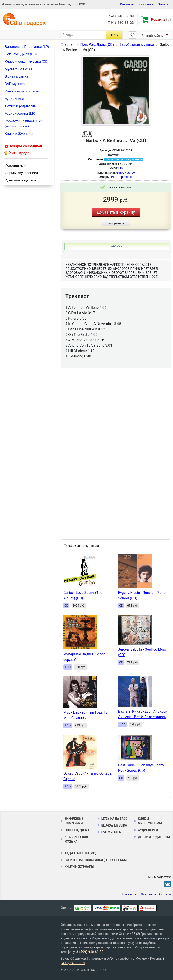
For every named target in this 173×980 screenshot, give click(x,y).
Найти (114, 35)
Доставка (146, 4)
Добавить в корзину (116, 212)
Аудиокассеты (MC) (21, 114)
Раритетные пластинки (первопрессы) (24, 124)
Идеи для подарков (20, 180)
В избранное (115, 223)
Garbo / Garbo (126, 173)
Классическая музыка (76, 839)
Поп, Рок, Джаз (77, 830)
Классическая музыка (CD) (27, 62)
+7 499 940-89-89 (120, 16)
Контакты (127, 4)
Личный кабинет (153, 35)
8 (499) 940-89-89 (90, 952)
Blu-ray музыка (17, 76)
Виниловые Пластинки (74, 821)
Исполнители (16, 165)
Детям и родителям (21, 106)
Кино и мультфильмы (22, 91)
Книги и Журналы (19, 134)
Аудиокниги (14, 99)
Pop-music (125, 177)
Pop (114, 177)
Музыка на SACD (18, 69)
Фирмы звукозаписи (21, 173)
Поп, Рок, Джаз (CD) (21, 54)
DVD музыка (15, 84)
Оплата (163, 4)
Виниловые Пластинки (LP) (27, 47)
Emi (121, 168)
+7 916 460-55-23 (120, 23)
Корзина (161, 19)
